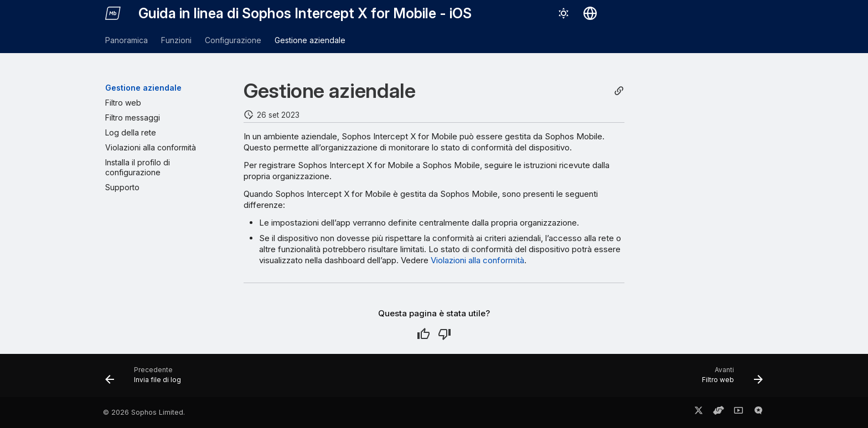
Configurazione (233, 40)
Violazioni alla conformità (477, 260)
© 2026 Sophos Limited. (144, 412)
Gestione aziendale (310, 40)
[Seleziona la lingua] (590, 13)
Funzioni (176, 40)
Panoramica (126, 40)
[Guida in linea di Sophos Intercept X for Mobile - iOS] (113, 13)
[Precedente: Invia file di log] (147, 379)
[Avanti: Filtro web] (729, 379)
